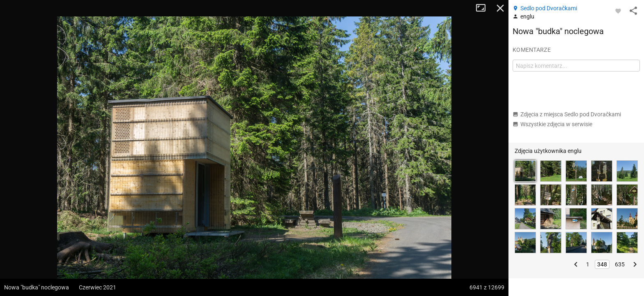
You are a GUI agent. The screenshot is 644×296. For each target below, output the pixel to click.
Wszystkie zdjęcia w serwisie (552, 124)
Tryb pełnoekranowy (484, 8)
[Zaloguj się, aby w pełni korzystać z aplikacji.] (618, 11)
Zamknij (500, 8)
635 (620, 264)
